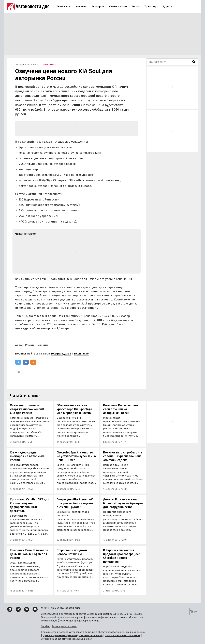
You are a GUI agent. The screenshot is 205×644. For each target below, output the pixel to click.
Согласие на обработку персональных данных (67, 639)
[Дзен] (10, 609)
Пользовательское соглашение (122, 635)
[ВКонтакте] (26, 362)
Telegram (57, 354)
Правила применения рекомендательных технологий (73, 635)
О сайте (45, 626)
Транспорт (151, 6)
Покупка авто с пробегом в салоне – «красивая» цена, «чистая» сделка (123, 456)
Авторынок (64, 6)
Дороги (168, 6)
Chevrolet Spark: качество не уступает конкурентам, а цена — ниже (76, 456)
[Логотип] (28, 6)
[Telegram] (18, 362)
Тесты (136, 6)
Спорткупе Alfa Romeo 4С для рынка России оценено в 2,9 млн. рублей (76, 503)
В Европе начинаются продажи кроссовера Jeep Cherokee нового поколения (122, 556)
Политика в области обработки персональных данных (115, 632)
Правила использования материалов (62, 632)
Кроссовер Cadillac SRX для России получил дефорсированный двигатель (30, 505)
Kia (18, 372)
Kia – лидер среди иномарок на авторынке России (27, 456)
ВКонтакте (81, 354)
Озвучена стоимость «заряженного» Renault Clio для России (27, 409)
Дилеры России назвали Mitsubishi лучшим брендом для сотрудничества (123, 503)
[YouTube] (35, 609)
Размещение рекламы (64, 626)
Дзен (68, 354)
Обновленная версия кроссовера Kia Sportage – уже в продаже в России (76, 409)
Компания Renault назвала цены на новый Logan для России (29, 554)
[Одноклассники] (33, 362)
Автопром (98, 6)
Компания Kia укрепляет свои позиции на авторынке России (121, 409)
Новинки (81, 6)
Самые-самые (118, 6)
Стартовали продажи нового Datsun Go (72, 552)
